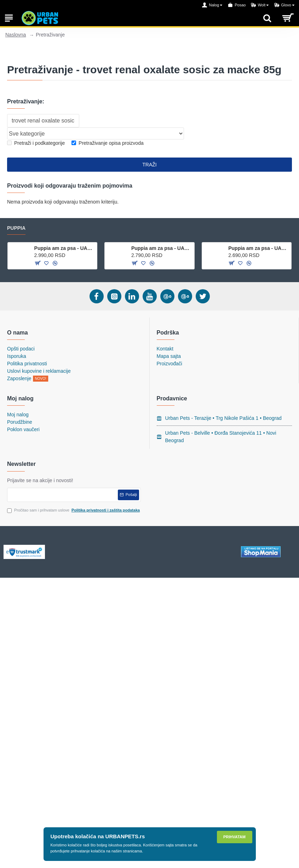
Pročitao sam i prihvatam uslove (74, 510)
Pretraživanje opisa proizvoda (108, 143)
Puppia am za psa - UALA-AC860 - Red (65, 248)
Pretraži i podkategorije (36, 143)
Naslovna (16, 35)
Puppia (16, 228)
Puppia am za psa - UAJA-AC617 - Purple (162, 248)
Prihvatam (234, 837)
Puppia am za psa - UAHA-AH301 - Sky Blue (258, 248)
